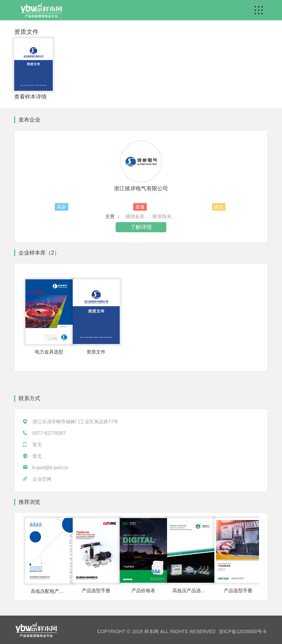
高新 (62, 207)
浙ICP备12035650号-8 (242, 631)
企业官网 (42, 479)
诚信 (219, 207)
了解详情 (141, 227)
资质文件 (26, 32)
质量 (140, 207)
